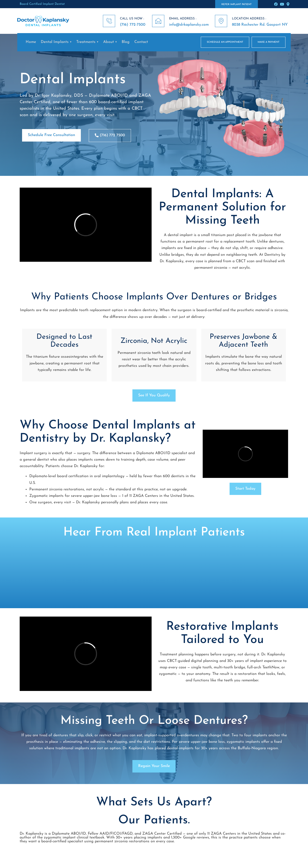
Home (31, 42)
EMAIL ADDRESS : (183, 19)
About (109, 42)
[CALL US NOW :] (109, 21)
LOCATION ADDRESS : (249, 19)
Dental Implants (55, 42)
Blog (126, 42)
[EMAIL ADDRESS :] (158, 21)
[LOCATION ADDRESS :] (221, 21)
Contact (141, 42)
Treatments (86, 42)
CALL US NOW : (132, 19)
